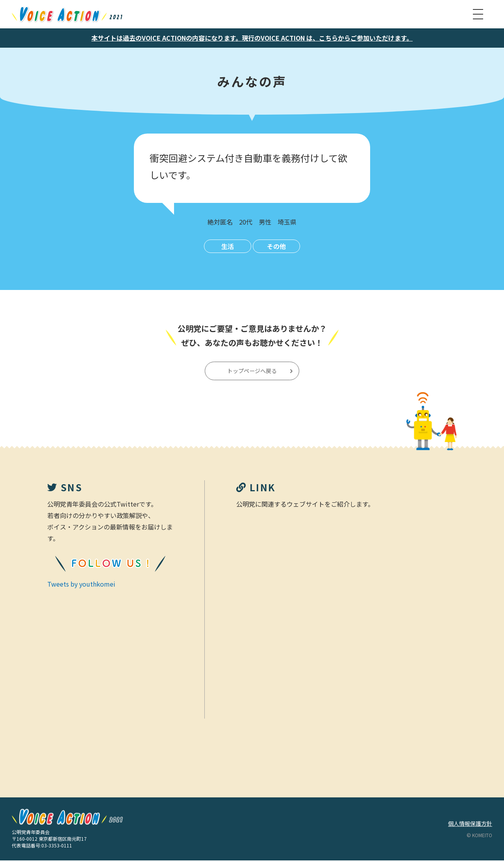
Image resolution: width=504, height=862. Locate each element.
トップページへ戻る (253, 372)
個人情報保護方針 (470, 825)
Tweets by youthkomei (81, 585)
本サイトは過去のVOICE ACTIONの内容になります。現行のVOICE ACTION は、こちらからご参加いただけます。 (252, 38)
